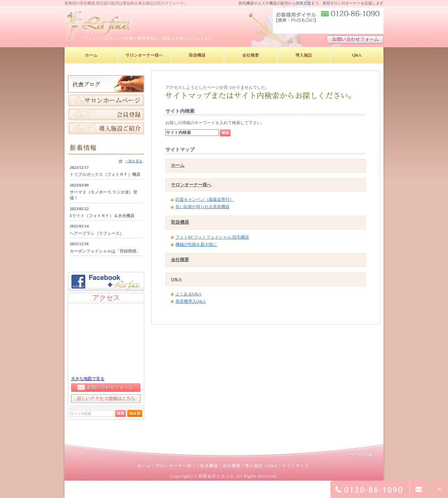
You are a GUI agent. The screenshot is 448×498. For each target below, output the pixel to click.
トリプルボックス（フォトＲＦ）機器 (105, 174)
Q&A (176, 279)
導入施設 (254, 466)
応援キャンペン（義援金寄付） (205, 199)
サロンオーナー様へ (191, 185)
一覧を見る (134, 161)
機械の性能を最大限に (196, 244)
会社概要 (180, 260)
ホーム (178, 165)
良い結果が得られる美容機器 (203, 207)
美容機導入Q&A (191, 301)
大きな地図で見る (88, 379)
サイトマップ (295, 466)
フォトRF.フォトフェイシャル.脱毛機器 (212, 237)
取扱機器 (180, 222)
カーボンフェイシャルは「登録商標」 (105, 251)
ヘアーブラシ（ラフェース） (97, 233)
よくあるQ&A (188, 294)
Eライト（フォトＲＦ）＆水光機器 (102, 216)
